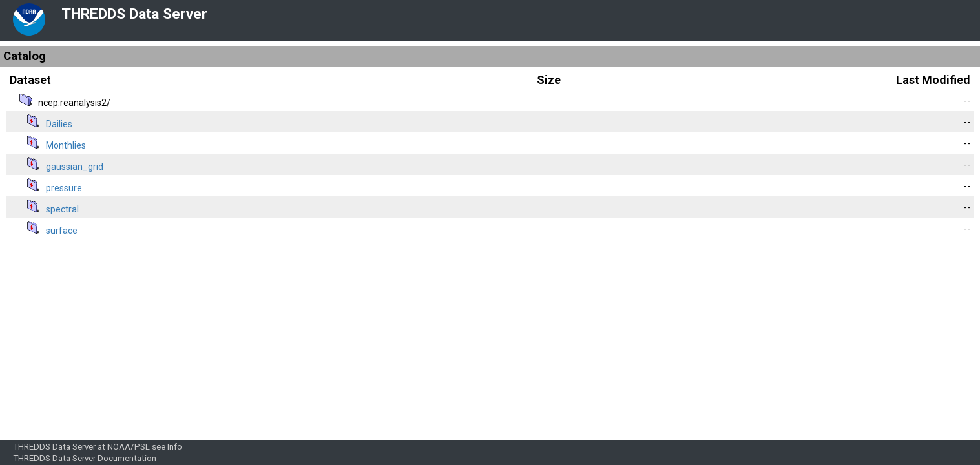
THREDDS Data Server (134, 14)
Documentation (127, 458)
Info (175, 447)
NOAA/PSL (129, 447)
